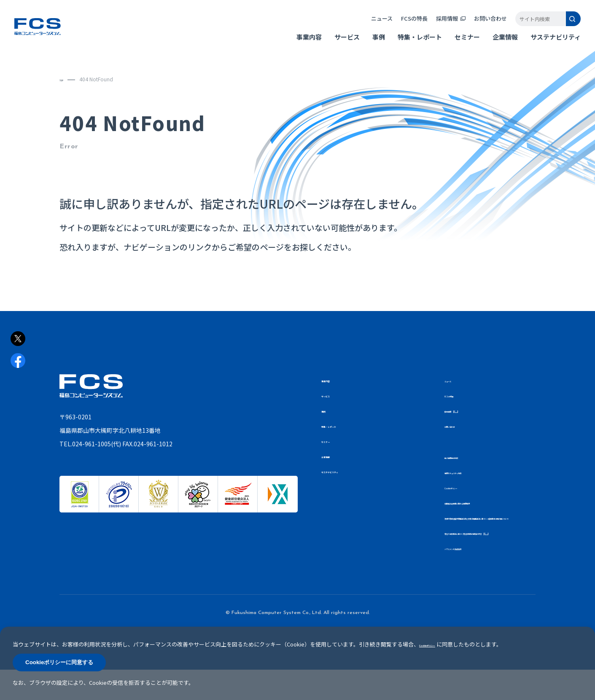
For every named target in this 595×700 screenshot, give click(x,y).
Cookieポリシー (463, 487)
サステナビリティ (549, 42)
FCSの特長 (408, 24)
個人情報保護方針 (465, 457)
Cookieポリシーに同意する (59, 662)
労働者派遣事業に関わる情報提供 (482, 502)
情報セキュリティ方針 (470, 472)
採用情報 (440, 24)
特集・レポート (413, 42)
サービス (340, 42)
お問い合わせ (484, 24)
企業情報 (498, 42)
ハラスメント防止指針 (470, 578)
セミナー (460, 42)
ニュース (375, 24)
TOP (65, 79)
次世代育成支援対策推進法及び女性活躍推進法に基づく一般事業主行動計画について (487, 527)
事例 (372, 42)
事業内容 (302, 42)
